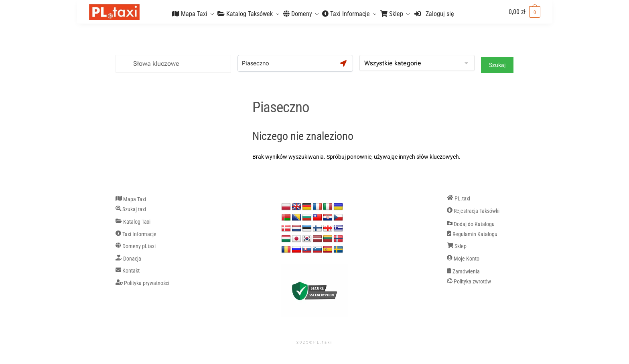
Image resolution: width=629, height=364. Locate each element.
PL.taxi (459, 199)
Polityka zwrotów (469, 282)
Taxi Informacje (136, 235)
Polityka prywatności (142, 283)
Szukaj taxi (131, 210)
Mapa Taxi (131, 200)
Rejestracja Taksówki (473, 211)
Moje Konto (463, 259)
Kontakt (128, 271)
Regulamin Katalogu (472, 235)
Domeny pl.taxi (136, 247)
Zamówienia (463, 272)
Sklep (457, 247)
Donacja (128, 259)
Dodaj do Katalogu (471, 224)
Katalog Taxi (133, 222)
